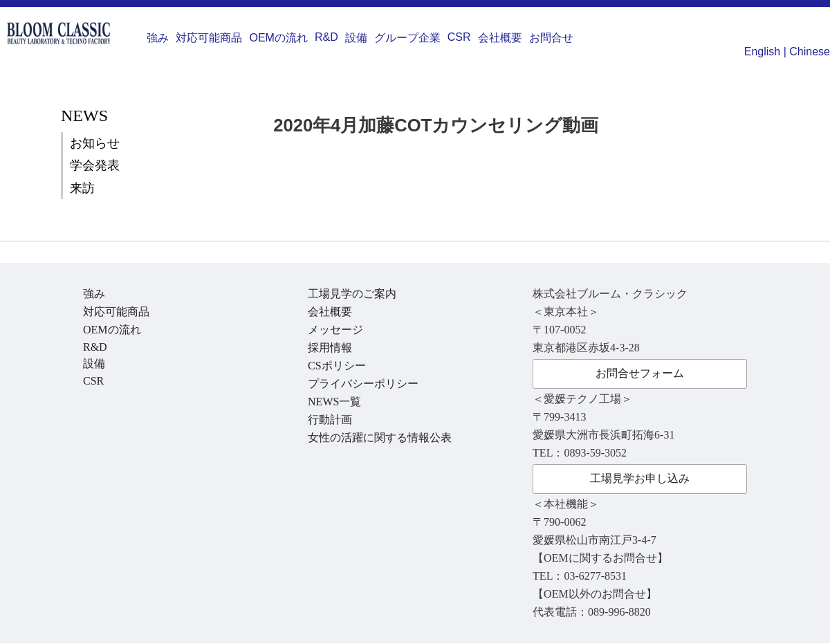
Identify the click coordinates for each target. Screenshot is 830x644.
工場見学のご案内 (352, 294)
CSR (459, 37)
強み (158, 38)
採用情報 (330, 348)
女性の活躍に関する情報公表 (380, 438)
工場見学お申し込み (640, 478)
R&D (326, 37)
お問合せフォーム (640, 373)
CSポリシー (337, 366)
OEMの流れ (278, 38)
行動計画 (330, 420)
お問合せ (551, 38)
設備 (356, 38)
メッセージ (335, 330)
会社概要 (500, 38)
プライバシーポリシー (363, 384)
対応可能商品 (209, 38)
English (762, 52)
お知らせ (95, 143)
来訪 (82, 188)
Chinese (810, 52)
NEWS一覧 (334, 402)
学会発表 (95, 165)
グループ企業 (407, 38)
